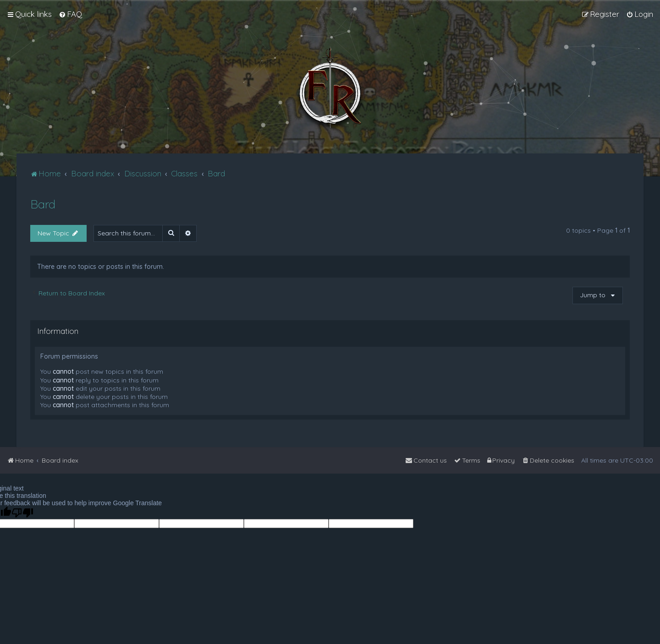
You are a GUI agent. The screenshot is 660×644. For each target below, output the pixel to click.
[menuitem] (70, 14)
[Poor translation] (22, 513)
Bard (43, 204)
